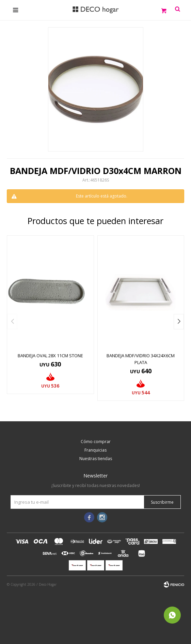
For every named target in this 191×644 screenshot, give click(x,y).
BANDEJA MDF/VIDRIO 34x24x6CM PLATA (141, 359)
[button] (179, 322)
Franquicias (95, 450)
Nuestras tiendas (96, 459)
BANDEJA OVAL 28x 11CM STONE (50, 356)
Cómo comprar (96, 442)
